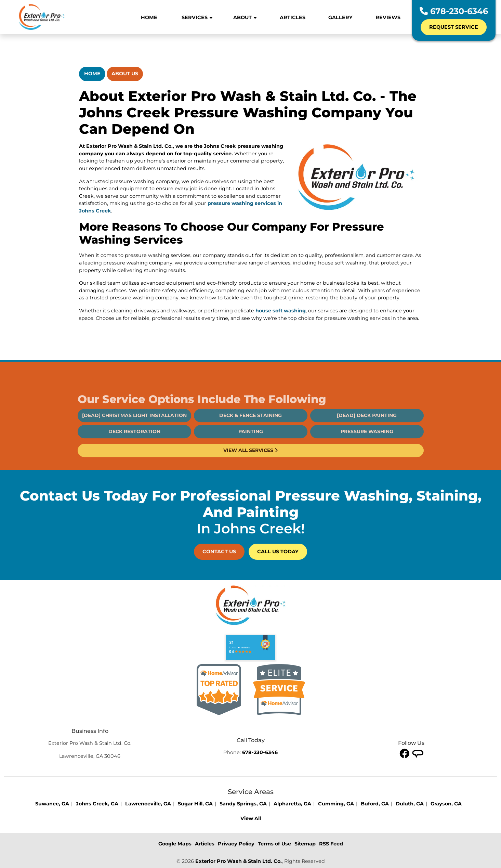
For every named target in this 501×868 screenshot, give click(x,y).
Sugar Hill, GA (195, 804)
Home (92, 74)
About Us (125, 74)
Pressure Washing (367, 452)
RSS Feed (331, 844)
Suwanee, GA (52, 804)
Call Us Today (278, 552)
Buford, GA (375, 804)
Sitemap (305, 844)
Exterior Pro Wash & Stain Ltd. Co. (239, 861)
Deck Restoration (134, 452)
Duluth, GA (410, 804)
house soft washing (281, 311)
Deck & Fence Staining (250, 436)
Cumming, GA (336, 804)
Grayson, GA (446, 804)
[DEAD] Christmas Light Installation (134, 436)
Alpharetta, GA (292, 804)
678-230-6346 (454, 11)
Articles (205, 844)
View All (251, 818)
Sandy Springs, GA (243, 804)
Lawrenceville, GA (148, 804)
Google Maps (175, 844)
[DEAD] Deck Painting (367, 436)
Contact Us (219, 552)
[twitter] (418, 753)
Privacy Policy (236, 844)
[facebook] (405, 753)
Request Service (454, 27)
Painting (251, 452)
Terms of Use (274, 844)
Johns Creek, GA (97, 804)
